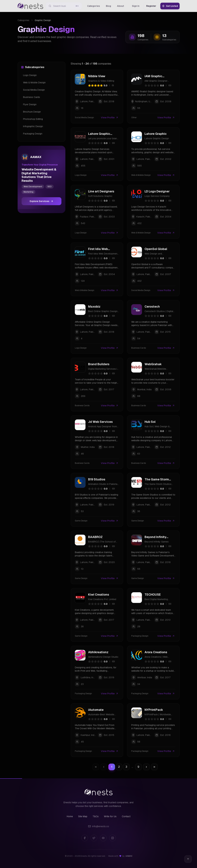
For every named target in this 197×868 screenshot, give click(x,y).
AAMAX (129, 856)
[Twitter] (94, 838)
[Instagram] (113, 838)
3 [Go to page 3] (126, 767)
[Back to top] (188, 859)
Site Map (83, 816)
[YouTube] (103, 838)
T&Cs (96, 816)
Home (70, 816)
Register (151, 6)
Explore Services (41, 201)
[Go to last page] (154, 767)
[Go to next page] (146, 767)
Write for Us (110, 816)
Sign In (136, 6)
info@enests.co (99, 826)
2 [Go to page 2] (119, 767)
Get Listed (170, 6)
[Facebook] (85, 838)
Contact (126, 816)
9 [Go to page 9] (138, 767)
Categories (23, 20)
